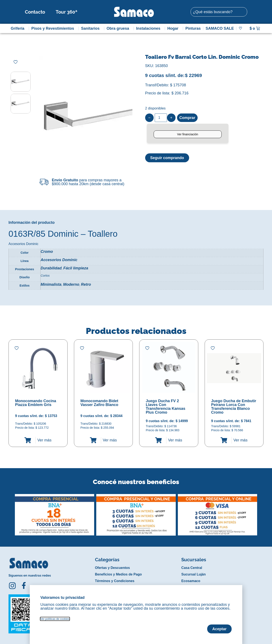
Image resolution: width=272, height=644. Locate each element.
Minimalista (51, 284)
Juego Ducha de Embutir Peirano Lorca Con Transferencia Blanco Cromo (234, 407)
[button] (11, 512)
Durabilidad (51, 268)
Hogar (174, 28)
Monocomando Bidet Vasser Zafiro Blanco (99, 403)
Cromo (47, 252)
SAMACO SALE (220, 28)
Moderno (71, 284)
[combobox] (219, 12)
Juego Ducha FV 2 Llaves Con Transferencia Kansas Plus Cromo (166, 407)
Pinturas (193, 28)
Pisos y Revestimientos (54, 28)
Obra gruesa (119, 28)
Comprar (187, 118)
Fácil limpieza (76, 268)
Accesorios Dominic (59, 260)
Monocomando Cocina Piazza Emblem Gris (36, 403)
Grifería (18, 28)
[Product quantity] (161, 118)
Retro (86, 284)
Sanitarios (91, 28)
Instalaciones (149, 28)
